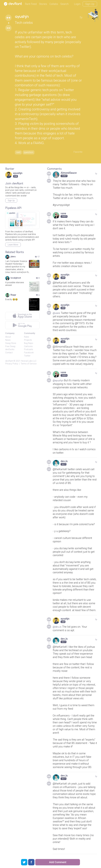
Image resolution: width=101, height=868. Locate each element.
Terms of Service (29, 364)
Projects (28, 341)
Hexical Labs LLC (29, 361)
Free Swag (10, 347)
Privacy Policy (12, 364)
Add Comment (58, 862)
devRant (9, 361)
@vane (57, 313)
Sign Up (90, 4)
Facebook (29, 353)
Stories (43, 4)
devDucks (10, 350)
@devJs (57, 627)
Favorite (78, 152)
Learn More (13, 245)
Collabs (54, 4)
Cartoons (28, 347)
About (8, 337)
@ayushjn (59, 381)
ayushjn (22, 17)
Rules (27, 337)
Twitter (27, 356)
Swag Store (11, 344)
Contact (9, 353)
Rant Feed (31, 4)
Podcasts (29, 350)
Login (77, 4)
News (8, 341)
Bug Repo (29, 344)
